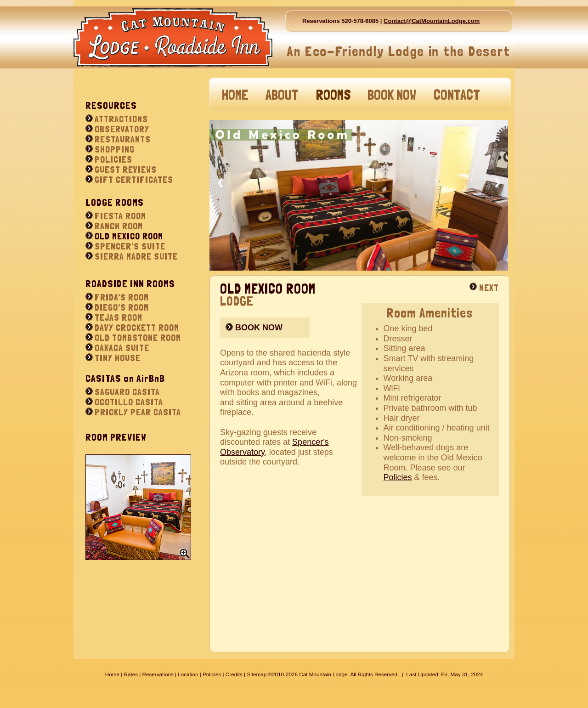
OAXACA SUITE (122, 348)
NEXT (489, 288)
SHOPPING (115, 149)
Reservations (158, 674)
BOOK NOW (392, 95)
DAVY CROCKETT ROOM (137, 328)
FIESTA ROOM (120, 216)
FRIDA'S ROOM (122, 297)
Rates (131, 674)
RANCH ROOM (119, 226)
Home (112, 674)
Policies (398, 477)
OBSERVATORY (122, 129)
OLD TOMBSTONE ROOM (138, 338)
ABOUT (282, 95)
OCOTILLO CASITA (129, 402)
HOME (235, 95)
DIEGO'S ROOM (122, 307)
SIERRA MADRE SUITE (136, 256)
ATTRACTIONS (121, 119)
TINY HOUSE (118, 358)
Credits (234, 674)
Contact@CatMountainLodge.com (432, 21)
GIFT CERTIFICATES (134, 180)
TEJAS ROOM (119, 317)
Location (188, 674)
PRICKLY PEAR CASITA (138, 412)
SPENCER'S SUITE (130, 246)
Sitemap (257, 674)
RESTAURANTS (123, 139)
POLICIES (113, 159)
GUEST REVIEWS (126, 170)
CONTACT (457, 95)
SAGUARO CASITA (127, 392)
